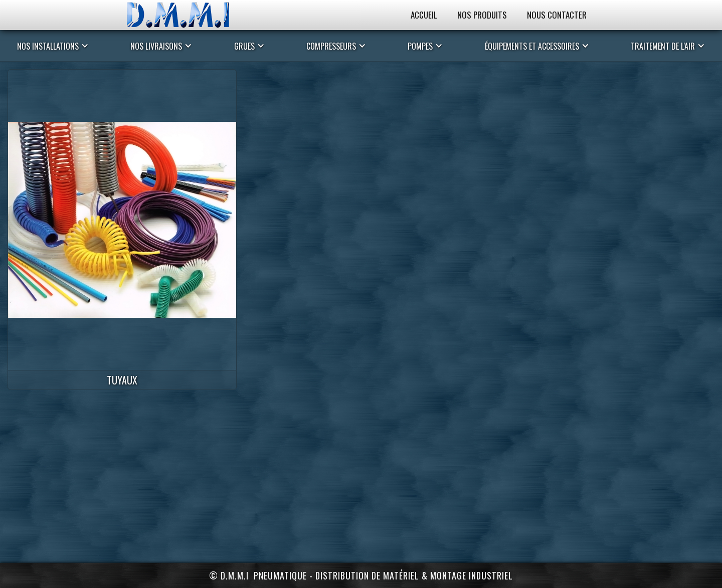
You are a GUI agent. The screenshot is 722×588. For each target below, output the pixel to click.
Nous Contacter (557, 15)
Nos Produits (482, 15)
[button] (53, 46)
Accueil (424, 15)
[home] (188, 15)
